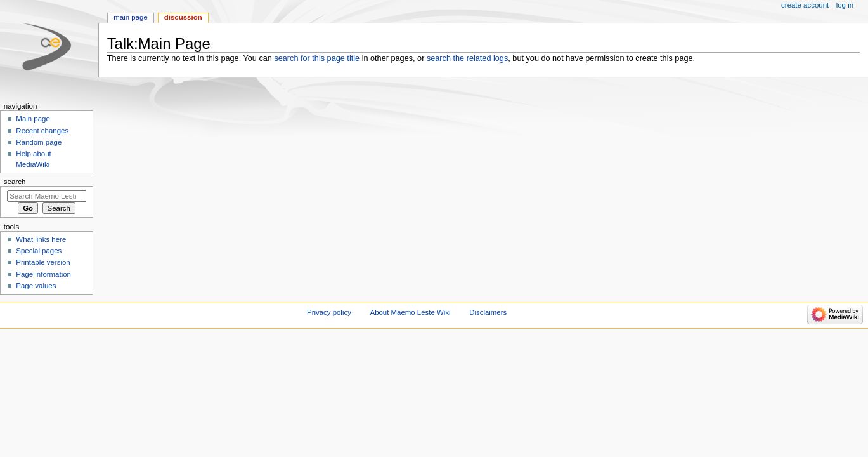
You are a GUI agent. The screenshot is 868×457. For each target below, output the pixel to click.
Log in (845, 5)
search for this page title (317, 58)
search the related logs (467, 58)
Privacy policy (329, 312)
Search (15, 182)
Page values (36, 286)
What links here (41, 239)
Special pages (39, 251)
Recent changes (42, 131)
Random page (39, 142)
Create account (805, 5)
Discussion (183, 17)
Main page (131, 17)
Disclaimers (488, 312)
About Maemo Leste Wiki (411, 312)
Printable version (43, 262)
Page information (43, 274)
